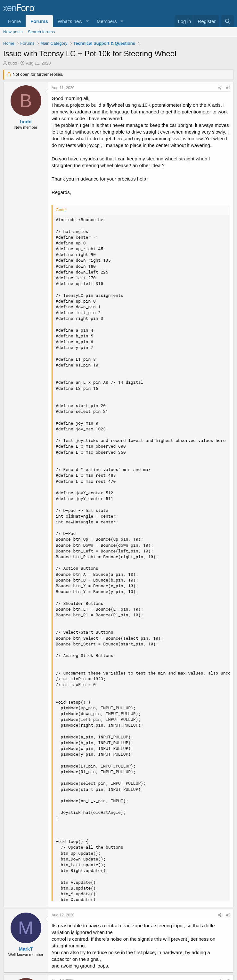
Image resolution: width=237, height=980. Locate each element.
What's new (70, 21)
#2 (228, 915)
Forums (39, 21)
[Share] (220, 88)
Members (107, 21)
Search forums (41, 32)
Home (14, 21)
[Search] (228, 21)
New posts (13, 32)
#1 (228, 88)
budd (13, 63)
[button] (87, 21)
